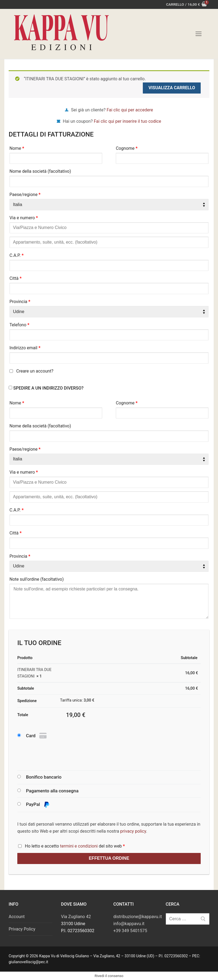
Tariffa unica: (77, 700)
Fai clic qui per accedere (130, 110)
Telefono (19, 325)
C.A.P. (16, 255)
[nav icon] (199, 34)
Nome (17, 148)
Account (17, 917)
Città (16, 278)
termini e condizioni (79, 846)
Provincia (20, 302)
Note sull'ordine (37, 579)
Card (37, 736)
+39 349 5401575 (130, 931)
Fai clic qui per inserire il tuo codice (128, 121)
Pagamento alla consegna (52, 791)
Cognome (127, 148)
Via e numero (24, 218)
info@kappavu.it (129, 924)
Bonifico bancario (44, 777)
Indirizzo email (25, 348)
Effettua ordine (109, 858)
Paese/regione (25, 195)
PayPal (38, 805)
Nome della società (40, 171)
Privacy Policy (22, 929)
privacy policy (133, 831)
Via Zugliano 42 (76, 917)
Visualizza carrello (172, 88)
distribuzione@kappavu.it (138, 917)
